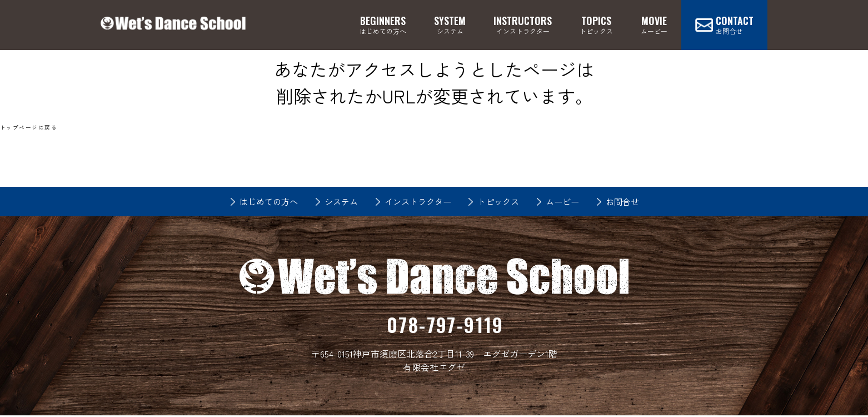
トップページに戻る (29, 127)
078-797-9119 (445, 325)
